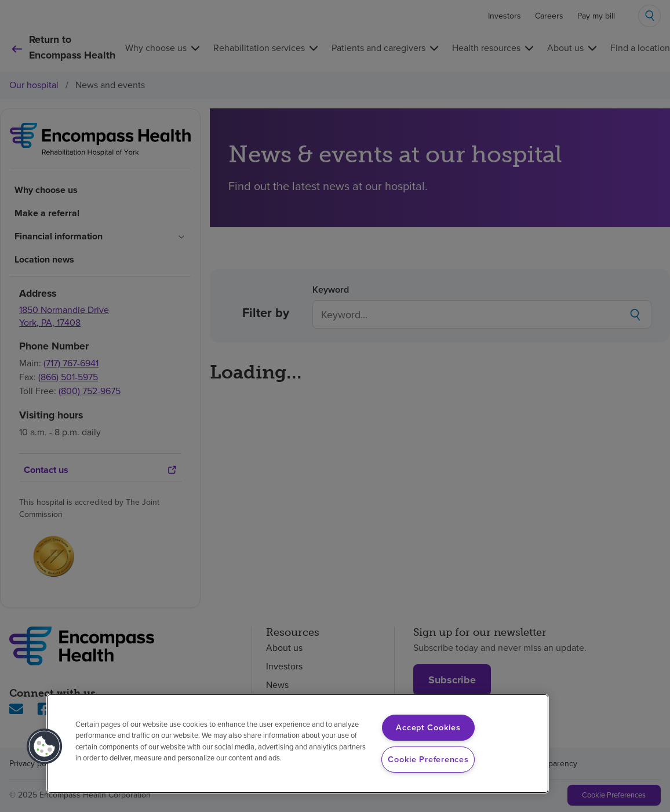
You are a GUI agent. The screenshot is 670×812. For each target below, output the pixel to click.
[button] (45, 747)
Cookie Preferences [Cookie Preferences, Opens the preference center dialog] (428, 759)
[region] (298, 744)
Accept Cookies (428, 727)
